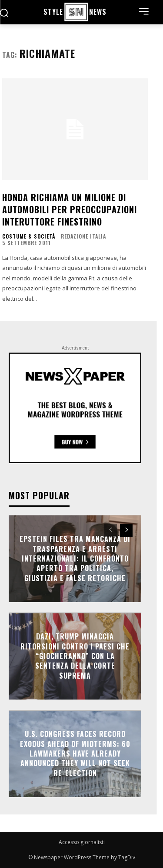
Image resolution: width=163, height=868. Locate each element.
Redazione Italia (83, 236)
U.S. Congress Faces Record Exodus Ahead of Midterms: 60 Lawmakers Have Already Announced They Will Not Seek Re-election (75, 754)
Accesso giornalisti (82, 842)
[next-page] (126, 530)
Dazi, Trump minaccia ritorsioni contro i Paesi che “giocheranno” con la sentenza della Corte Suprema (75, 656)
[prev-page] (111, 530)
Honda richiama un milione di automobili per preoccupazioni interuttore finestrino (70, 209)
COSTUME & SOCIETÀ (29, 236)
